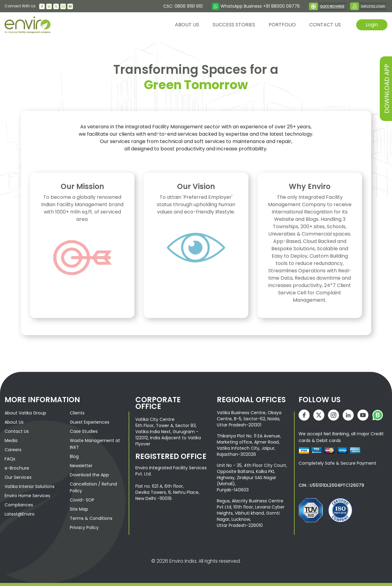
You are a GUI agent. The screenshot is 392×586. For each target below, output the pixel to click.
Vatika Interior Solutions (30, 486)
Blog (74, 456)
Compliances (19, 505)
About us (187, 25)
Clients (77, 413)
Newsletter (81, 466)
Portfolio (282, 25)
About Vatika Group (25, 413)
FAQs (10, 459)
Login (372, 25)
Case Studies (84, 431)
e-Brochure (17, 468)
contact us (325, 25)
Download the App (89, 475)
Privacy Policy (84, 527)
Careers (13, 450)
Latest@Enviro (20, 514)
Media (11, 440)
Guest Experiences (90, 422)
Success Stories (234, 25)
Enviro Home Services (27, 496)
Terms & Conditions (91, 518)
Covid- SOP (82, 500)
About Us (14, 422)
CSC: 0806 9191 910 (183, 6)
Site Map (79, 509)
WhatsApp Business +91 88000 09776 (256, 6)
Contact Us (17, 431)
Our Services (18, 477)
